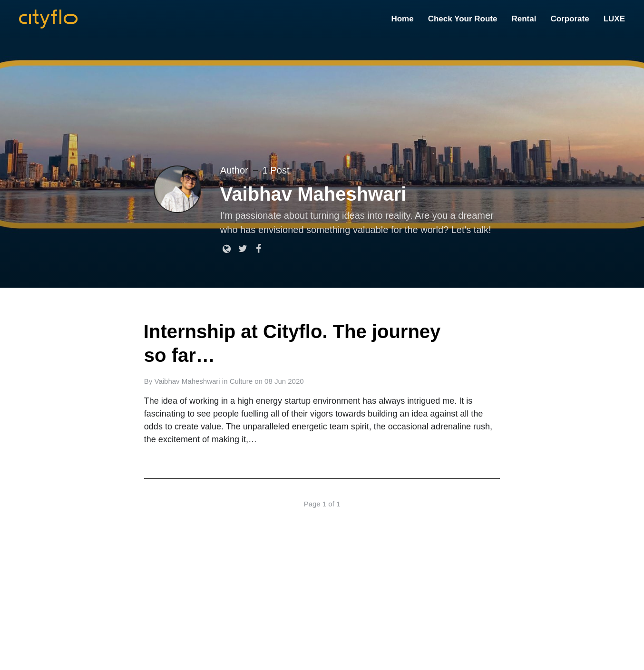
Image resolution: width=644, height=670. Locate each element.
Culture (241, 381)
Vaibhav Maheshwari (187, 381)
